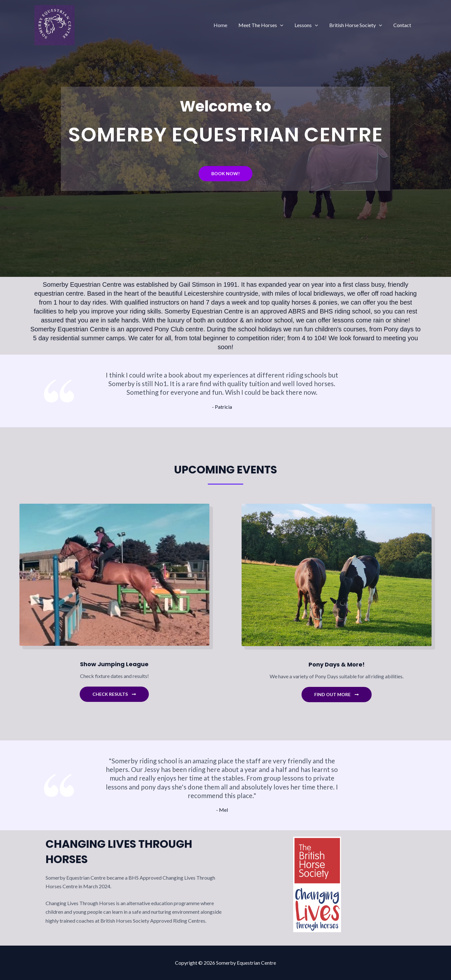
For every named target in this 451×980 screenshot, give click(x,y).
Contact (403, 25)
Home (225, 25)
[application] (284, 25)
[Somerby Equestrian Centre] (55, 24)
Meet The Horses (265, 25)
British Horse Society (357, 25)
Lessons (309, 25)
